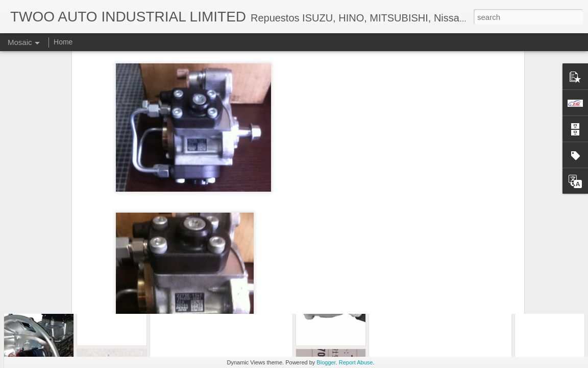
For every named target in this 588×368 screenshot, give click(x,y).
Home (63, 42)
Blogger (326, 362)
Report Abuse (356, 362)
